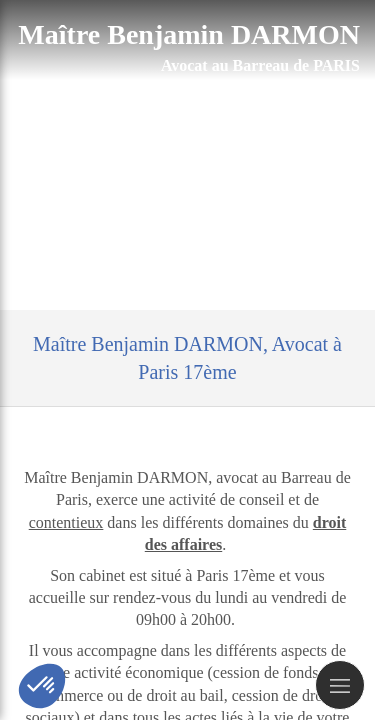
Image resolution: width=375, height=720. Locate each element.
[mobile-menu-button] (340, 685)
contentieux (66, 522)
